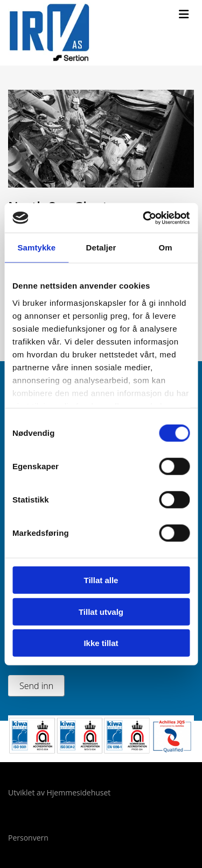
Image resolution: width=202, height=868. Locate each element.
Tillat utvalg (101, 611)
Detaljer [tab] (101, 248)
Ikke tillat (101, 643)
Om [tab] (166, 248)
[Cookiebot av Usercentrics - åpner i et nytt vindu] (144, 218)
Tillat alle (101, 580)
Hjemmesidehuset (79, 792)
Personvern (28, 838)
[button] (184, 15)
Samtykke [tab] (36, 248)
